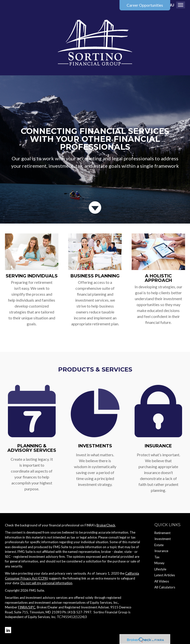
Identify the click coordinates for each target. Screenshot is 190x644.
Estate (159, 545)
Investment (163, 539)
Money (159, 563)
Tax (157, 557)
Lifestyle (160, 569)
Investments (95, 446)
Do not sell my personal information (46, 583)
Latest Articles (165, 575)
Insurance (158, 446)
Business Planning (95, 276)
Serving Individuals (32, 276)
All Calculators (165, 587)
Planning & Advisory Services (32, 448)
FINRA (23, 607)
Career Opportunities (145, 5)
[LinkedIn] (8, 630)
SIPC (32, 607)
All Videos (162, 581)
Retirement (162, 533)
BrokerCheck (106, 525)
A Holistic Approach (158, 278)
